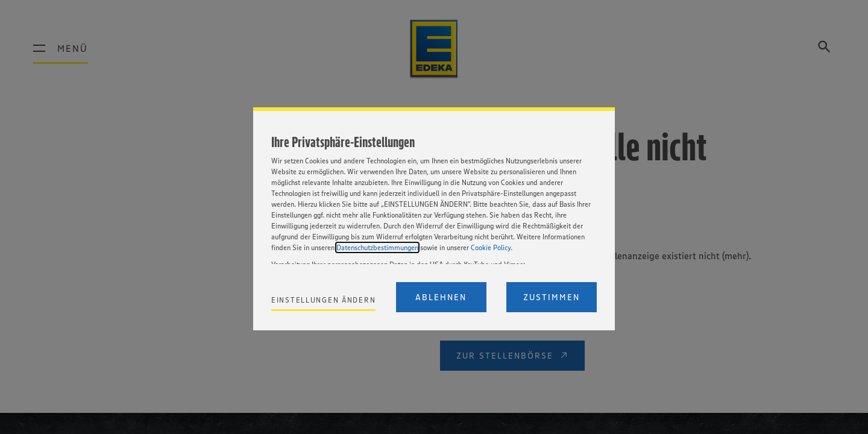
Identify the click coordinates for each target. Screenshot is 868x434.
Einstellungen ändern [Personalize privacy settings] (323, 300)
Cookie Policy (491, 247)
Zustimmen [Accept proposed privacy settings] (552, 297)
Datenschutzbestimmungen (377, 247)
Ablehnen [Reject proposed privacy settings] (441, 297)
